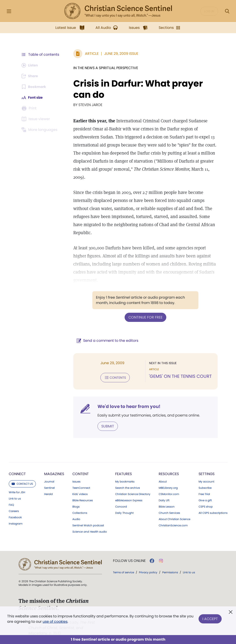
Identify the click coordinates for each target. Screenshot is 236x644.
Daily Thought (124, 512)
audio (90, 531)
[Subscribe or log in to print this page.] (30, 108)
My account (206, 481)
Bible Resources (83, 499)
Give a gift (205, 499)
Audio (76, 518)
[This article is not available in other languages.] (40, 130)
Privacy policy (148, 571)
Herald (48, 493)
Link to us (15, 498)
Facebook (15, 516)
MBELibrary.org (168, 487)
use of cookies (55, 622)
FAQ (11, 504)
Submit (105, 425)
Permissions (170, 571)
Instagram (16, 523)
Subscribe (205, 487)
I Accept (210, 618)
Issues (76, 481)
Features (123, 473)
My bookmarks (125, 481)
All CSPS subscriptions (213, 512)
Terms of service (123, 571)
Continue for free (144, 317)
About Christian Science (174, 518)
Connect (17, 473)
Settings (207, 473)
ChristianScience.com (173, 525)
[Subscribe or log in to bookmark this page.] (35, 87)
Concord (121, 506)
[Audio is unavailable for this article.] (31, 65)
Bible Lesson (167, 506)
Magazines (54, 473)
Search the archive (128, 487)
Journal (49, 481)
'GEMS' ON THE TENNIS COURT (179, 376)
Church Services (169, 512)
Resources (169, 473)
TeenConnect (81, 487)
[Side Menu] (9, 11)
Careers (14, 510)
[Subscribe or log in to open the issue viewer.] (37, 119)
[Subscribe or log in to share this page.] (31, 76)
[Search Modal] (227, 11)
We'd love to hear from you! (127, 406)
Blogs (76, 506)
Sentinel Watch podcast (88, 525)
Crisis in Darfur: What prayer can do (136, 89)
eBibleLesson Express (129, 499)
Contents (113, 377)
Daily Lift (164, 499)
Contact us (22, 483)
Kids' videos (80, 493)
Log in (209, 11)
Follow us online (129, 560)
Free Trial (204, 493)
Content (81, 473)
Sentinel (49, 487)
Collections (80, 512)
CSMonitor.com (169, 493)
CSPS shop (206, 506)
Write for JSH (17, 491)
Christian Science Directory (133, 493)
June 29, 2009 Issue (119, 54)
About (163, 481)
